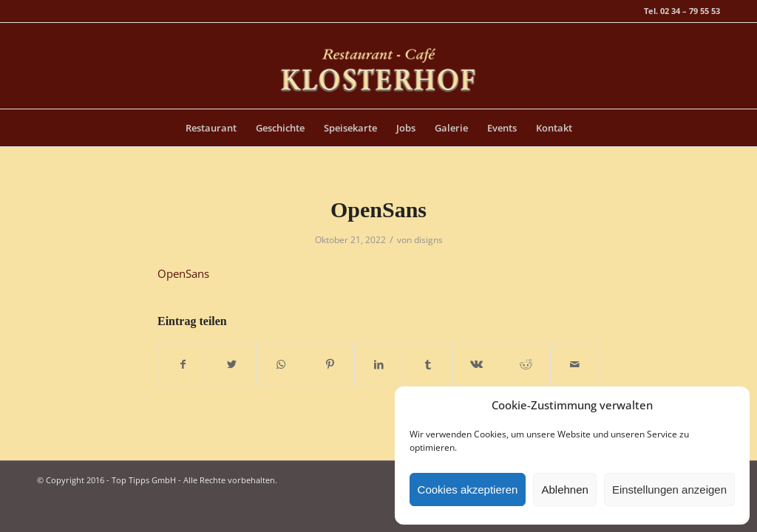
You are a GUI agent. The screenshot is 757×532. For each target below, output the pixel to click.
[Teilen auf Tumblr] (428, 364)
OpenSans (378, 209)
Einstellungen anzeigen (669, 490)
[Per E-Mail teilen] (575, 364)
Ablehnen (564, 490)
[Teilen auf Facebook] (183, 364)
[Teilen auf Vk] (476, 364)
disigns (428, 240)
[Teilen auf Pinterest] (330, 364)
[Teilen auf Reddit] (526, 364)
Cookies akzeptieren (468, 490)
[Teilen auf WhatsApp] (281, 364)
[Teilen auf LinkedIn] (379, 364)
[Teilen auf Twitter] (232, 364)
